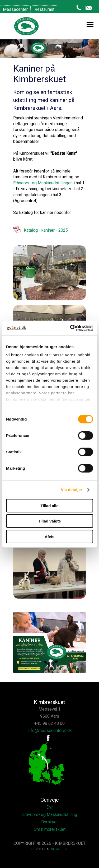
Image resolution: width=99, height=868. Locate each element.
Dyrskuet (49, 822)
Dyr (50, 807)
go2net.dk (59, 849)
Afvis (49, 536)
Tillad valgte (49, 521)
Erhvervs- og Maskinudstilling (50, 815)
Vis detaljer (72, 490)
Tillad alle (49, 505)
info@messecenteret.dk (50, 731)
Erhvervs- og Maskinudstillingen (43, 183)
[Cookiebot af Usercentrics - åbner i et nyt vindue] (70, 328)
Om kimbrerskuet (50, 829)
